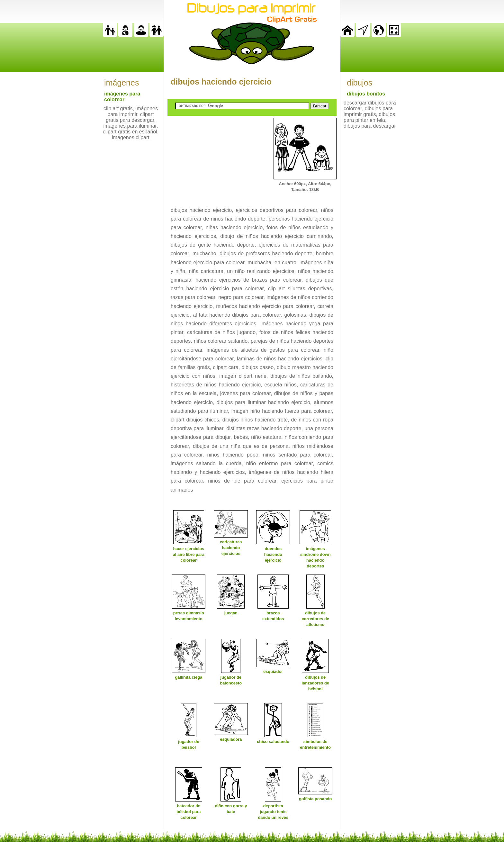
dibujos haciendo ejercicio (221, 82)
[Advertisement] (216, 158)
